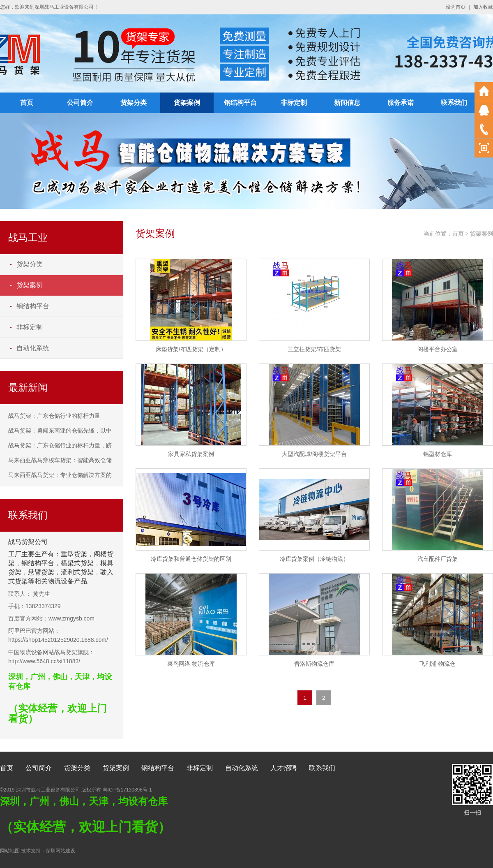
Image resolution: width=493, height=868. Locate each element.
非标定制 (294, 103)
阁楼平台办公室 (438, 349)
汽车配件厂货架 (438, 559)
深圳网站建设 (60, 851)
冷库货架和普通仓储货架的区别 (191, 559)
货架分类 (134, 103)
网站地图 (10, 851)
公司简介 (80, 103)
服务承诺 (401, 103)
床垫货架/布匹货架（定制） (191, 349)
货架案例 (187, 103)
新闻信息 (347, 103)
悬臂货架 (41, 572)
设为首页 (456, 7)
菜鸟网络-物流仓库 (191, 664)
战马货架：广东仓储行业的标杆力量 (54, 416)
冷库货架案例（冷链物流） (314, 559)
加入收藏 (483, 7)
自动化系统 (33, 348)
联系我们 (454, 103)
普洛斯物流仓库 (314, 664)
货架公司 (35, 542)
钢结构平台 (240, 103)
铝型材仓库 (438, 454)
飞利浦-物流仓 (438, 664)
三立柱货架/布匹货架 (314, 349)
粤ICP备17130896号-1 (127, 790)
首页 (27, 103)
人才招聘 (283, 768)
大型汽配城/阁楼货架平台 (314, 454)
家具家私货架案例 (191, 454)
